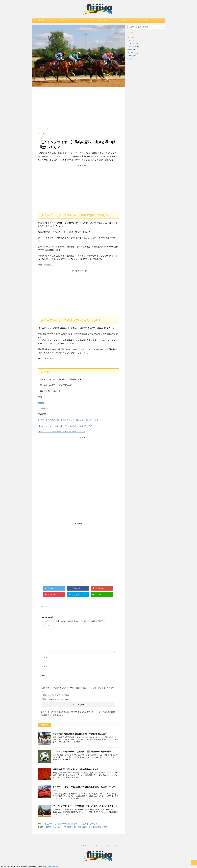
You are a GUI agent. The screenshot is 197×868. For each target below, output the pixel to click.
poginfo (41, 403)
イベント (131, 40)
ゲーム (130, 49)
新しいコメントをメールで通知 (56, 695)
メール (45, 667)
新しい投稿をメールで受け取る (56, 699)
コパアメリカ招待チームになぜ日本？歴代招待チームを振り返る (82, 752)
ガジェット (132, 46)
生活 (129, 59)
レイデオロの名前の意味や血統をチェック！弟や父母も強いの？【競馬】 (69, 420)
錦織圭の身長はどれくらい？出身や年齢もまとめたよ (77, 769)
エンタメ (131, 43)
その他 (130, 37)
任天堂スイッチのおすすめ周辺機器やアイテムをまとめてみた (71, 824)
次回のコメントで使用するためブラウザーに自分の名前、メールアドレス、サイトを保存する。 (78, 689)
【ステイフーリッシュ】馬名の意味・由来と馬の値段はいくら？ (66, 426)
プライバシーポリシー (113, 846)
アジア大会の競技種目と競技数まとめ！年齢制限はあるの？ (80, 734)
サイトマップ (97, 846)
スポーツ (44, 606)
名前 (44, 658)
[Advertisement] (78, 107)
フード (130, 56)
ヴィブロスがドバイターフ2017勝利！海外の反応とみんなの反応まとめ (85, 806)
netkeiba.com (49, 358)
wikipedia (48, 265)
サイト (45, 676)
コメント (45, 625)
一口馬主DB (43, 408)
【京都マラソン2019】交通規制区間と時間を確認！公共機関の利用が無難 (76, 827)
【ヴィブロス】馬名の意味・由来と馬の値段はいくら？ (62, 432)
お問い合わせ (85, 846)
